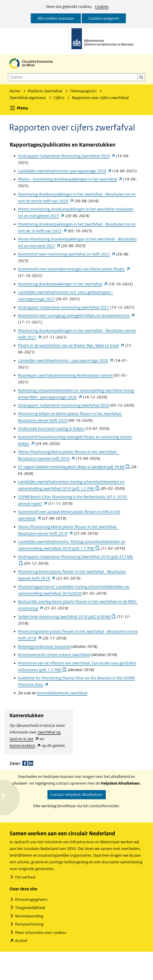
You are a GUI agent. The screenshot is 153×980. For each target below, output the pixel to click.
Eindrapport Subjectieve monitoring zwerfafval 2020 (64, 405)
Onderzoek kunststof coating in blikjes (51, 429)
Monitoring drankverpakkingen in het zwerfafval (63, 284)
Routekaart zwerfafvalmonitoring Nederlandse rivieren (66, 375)
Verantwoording (29, 916)
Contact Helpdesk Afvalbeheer (77, 795)
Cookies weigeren (104, 18)
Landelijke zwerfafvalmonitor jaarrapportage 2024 (65, 171)
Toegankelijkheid (30, 908)
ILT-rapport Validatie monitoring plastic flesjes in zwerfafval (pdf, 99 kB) (74, 467)
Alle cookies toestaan (56, 18)
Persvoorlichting (29, 924)
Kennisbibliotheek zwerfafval (62, 693)
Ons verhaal (25, 877)
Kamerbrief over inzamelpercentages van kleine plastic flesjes (74, 269)
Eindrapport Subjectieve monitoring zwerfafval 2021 (64, 307)
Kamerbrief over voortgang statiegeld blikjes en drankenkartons (76, 315)
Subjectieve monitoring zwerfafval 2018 (67, 617)
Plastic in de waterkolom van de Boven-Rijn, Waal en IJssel (71, 345)
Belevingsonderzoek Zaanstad (44, 647)
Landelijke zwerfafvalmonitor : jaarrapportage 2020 (66, 360)
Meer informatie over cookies (41, 933)
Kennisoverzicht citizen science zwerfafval (54, 655)
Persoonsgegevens (31, 899)
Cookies (102, 7)
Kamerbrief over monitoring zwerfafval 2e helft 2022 (67, 254)
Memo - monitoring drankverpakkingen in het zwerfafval (70, 179)
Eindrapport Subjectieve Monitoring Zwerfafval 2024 (67, 156)
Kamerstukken (25, 746)
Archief (21, 941)
